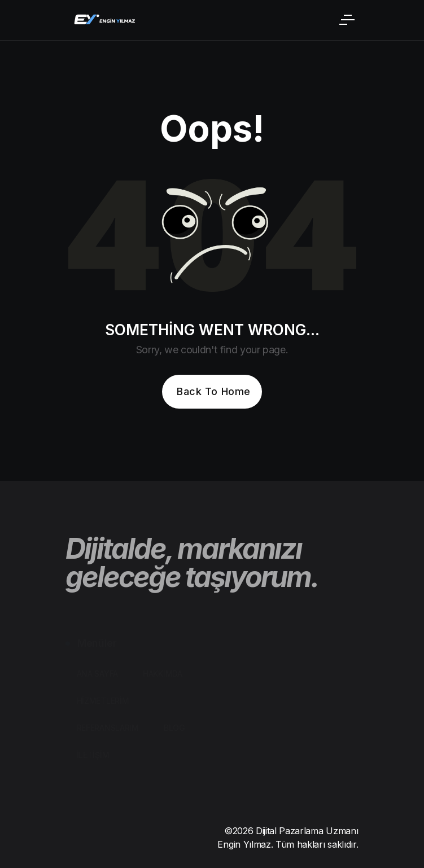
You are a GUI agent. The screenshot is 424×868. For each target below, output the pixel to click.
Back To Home (213, 391)
